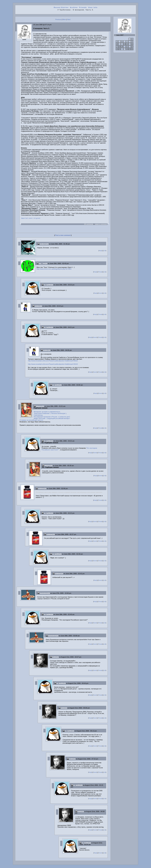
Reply (101, 251)
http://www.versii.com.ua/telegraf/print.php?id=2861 (54, 269)
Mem (64, 19)
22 (130, 47)
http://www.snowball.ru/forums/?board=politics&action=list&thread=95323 (53, 365)
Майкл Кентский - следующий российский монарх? (52, 419)
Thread (100, 272)
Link (105, 251)
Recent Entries (61, 7)
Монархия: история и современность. (47, 412)
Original (37, 219)
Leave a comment (101, 225)
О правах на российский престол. (32, 420)
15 (130, 44)
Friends (83, 7)
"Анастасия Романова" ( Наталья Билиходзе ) (50, 414)
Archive (74, 7)
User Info (93, 7)
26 (122, 49)
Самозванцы (38, 415)
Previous (58, 19)
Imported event (27, 219)
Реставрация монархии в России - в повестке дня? (52, 417)
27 (125, 49)
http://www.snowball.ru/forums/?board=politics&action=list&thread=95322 (53, 361)
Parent (100, 294)
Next (69, 19)
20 (125, 47)
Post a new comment (63, 236)
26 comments (89, 225)
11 (119, 44)
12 (122, 44)
